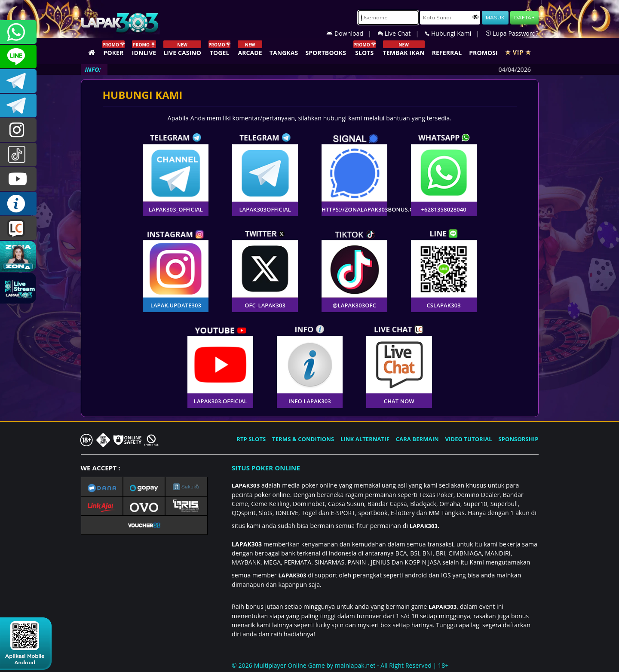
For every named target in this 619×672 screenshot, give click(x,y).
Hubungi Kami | (455, 33)
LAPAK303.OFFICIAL (18, 179)
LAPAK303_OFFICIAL (18, 106)
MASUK (495, 17)
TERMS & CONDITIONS (303, 439)
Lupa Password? (512, 33)
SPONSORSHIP (518, 439)
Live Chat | (401, 33)
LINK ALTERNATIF (365, 439)
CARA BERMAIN (417, 439)
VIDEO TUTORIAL (469, 439)
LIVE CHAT (18, 228)
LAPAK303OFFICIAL (18, 81)
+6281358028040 (18, 32)
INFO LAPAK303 (18, 204)
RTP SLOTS (251, 439)
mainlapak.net (355, 665)
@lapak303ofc (18, 155)
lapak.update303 (18, 130)
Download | (352, 33)
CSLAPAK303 (18, 57)
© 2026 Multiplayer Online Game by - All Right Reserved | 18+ (340, 665)
